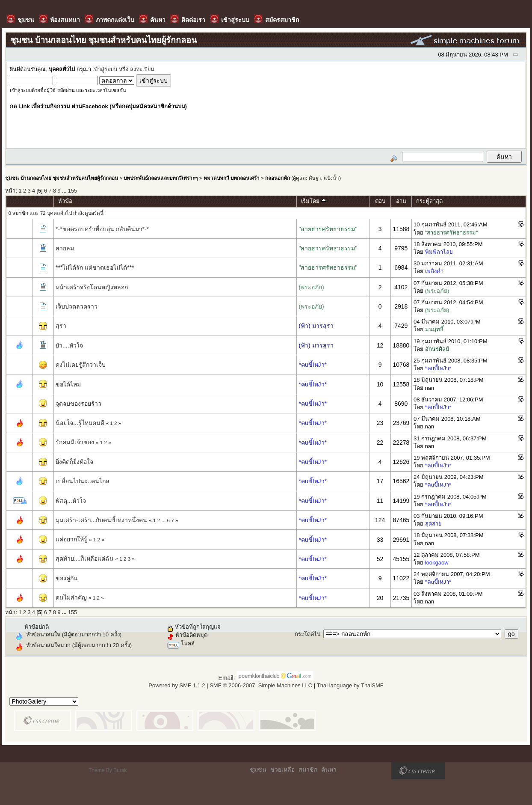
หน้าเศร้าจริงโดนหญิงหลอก (92, 287)
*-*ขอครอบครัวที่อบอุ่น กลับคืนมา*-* (102, 229)
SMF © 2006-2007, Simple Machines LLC (261, 685)
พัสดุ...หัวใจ (71, 501)
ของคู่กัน (67, 578)
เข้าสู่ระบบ (105, 69)
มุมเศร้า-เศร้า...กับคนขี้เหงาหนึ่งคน (101, 520)
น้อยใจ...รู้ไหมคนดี (80, 423)
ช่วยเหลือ (282, 769)
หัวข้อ (65, 201)
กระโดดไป (307, 634)
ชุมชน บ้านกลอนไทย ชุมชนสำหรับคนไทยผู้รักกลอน (61, 178)
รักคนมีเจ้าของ (75, 442)
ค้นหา (329, 769)
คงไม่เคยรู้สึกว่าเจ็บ (81, 365)
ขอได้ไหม (68, 384)
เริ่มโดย (314, 201)
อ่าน (401, 201)
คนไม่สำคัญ (71, 597)
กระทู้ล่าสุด (429, 201)
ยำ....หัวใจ (69, 345)
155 (72, 191)
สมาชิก (308, 769)
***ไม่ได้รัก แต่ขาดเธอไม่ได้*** (95, 267)
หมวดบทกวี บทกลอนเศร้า (232, 178)
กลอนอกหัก (278, 178)
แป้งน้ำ (331, 178)
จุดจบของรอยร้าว (78, 404)
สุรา (61, 326)
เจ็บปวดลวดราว (77, 306)
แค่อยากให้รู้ (71, 539)
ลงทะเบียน (142, 69)
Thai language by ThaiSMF (350, 685)
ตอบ (380, 201)
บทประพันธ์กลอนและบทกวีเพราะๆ (161, 178)
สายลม (65, 248)
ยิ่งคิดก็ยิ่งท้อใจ (74, 462)
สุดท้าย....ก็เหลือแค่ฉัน (85, 558)
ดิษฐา (315, 178)
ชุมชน (258, 769)
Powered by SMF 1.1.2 (177, 685)
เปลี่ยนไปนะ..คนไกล (83, 481)
